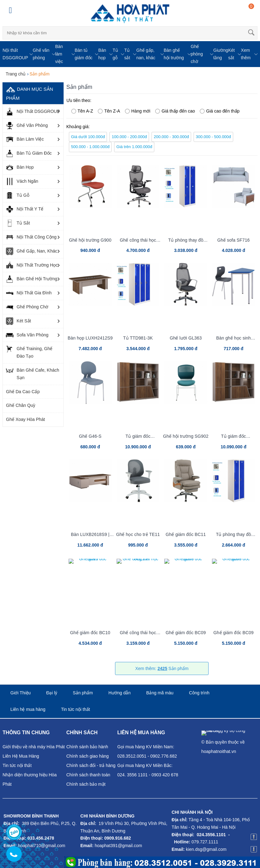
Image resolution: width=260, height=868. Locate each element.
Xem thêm (246, 54)
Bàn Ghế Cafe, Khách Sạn (32, 373)
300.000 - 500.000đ (213, 137)
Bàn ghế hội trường (174, 54)
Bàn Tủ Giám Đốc (29, 153)
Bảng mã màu (160, 693)
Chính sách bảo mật (86, 784)
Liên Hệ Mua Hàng (21, 756)
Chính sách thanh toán (88, 775)
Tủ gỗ (115, 54)
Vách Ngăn (22, 181)
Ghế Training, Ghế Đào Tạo (29, 352)
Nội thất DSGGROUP (15, 54)
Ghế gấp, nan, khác (146, 54)
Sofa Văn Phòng (27, 335)
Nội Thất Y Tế (25, 209)
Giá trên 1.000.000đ (134, 147)
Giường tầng (221, 54)
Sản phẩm (83, 693)
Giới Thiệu (20, 693)
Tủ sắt (127, 54)
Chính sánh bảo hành (87, 747)
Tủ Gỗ (17, 195)
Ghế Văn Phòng (27, 126)
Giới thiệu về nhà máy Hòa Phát (34, 747)
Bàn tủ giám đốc (84, 54)
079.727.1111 (205, 842)
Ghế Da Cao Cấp (23, 392)
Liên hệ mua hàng (28, 709)
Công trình (199, 693)
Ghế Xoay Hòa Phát (25, 419)
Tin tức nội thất (76, 709)
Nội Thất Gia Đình (29, 293)
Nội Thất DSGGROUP (33, 112)
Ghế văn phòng (41, 54)
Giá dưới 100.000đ (88, 137)
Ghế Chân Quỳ (21, 405)
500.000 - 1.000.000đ (90, 147)
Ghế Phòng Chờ (27, 307)
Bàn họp (102, 54)
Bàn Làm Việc (25, 139)
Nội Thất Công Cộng (31, 237)
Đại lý (52, 693)
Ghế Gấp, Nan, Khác (31, 251)
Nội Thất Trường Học (32, 265)
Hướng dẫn (120, 693)
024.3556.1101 (211, 835)
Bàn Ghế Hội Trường (32, 279)
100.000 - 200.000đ (129, 137)
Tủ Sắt (18, 223)
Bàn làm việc (59, 54)
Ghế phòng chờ (197, 54)
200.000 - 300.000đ (171, 137)
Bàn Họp (20, 167)
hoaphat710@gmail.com (41, 846)
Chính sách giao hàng (88, 756)
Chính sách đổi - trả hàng (91, 765)
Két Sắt (18, 321)
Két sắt (231, 54)
